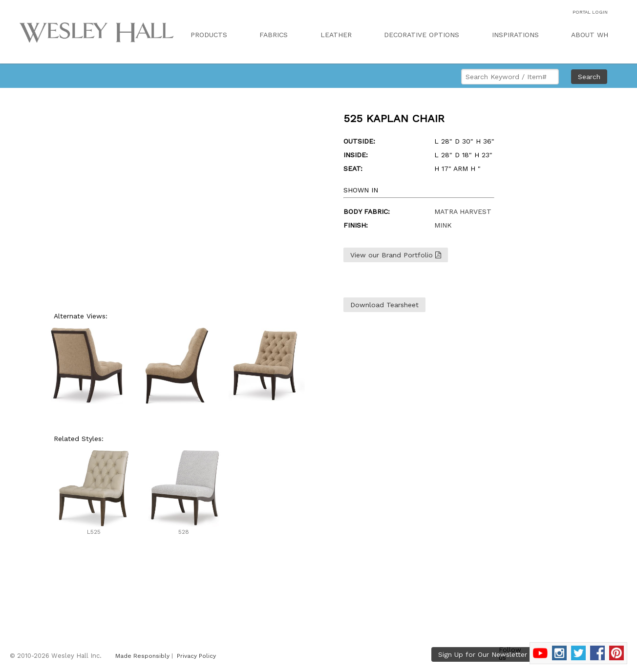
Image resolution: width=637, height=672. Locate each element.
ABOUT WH (590, 35)
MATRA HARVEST (463, 211)
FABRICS (274, 35)
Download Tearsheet (384, 305)
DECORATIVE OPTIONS (422, 35)
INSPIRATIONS (515, 35)
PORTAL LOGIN (590, 12)
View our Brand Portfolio (396, 255)
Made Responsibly (142, 656)
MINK (443, 225)
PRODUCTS (209, 35)
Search (589, 77)
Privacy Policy (196, 656)
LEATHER (336, 35)
